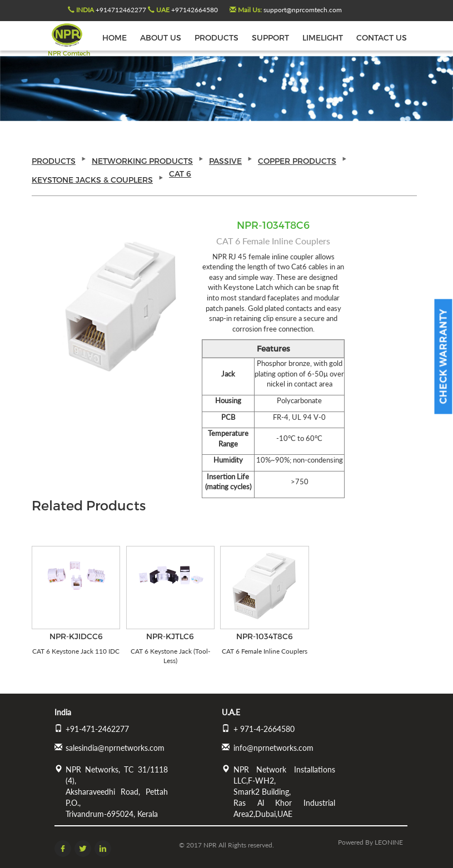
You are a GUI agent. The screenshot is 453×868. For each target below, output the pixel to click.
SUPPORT (270, 37)
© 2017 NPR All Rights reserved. (226, 845)
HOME (115, 37)
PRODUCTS (216, 37)
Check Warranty (443, 357)
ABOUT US (161, 37)
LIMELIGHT (323, 37)
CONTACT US (382, 37)
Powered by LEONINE (370, 842)
